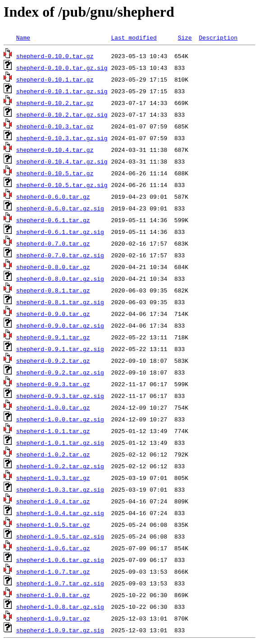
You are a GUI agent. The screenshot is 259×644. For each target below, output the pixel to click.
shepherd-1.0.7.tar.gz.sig (60, 583)
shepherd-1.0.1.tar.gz (53, 431)
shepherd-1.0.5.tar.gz (53, 525)
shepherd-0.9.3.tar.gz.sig (60, 396)
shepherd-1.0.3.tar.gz (53, 478)
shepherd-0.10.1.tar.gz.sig (62, 91)
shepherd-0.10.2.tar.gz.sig (62, 114)
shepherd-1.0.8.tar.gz (53, 595)
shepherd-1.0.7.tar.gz (53, 571)
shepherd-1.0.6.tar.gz (53, 548)
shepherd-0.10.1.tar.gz (55, 79)
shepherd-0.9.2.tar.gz (53, 361)
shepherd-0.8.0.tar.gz (53, 267)
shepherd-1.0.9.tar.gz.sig (60, 630)
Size (185, 37)
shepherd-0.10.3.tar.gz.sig (62, 138)
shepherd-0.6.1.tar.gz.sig (60, 232)
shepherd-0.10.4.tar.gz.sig (62, 161)
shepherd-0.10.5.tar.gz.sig (62, 185)
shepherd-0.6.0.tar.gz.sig (60, 208)
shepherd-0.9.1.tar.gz (53, 337)
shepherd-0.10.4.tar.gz (55, 150)
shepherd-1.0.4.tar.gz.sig (60, 513)
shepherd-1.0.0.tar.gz (53, 407)
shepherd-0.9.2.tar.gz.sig (60, 372)
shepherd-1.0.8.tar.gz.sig (60, 607)
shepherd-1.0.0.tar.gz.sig (60, 419)
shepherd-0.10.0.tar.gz (55, 56)
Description (218, 37)
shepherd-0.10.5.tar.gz (55, 173)
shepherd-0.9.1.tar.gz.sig (60, 349)
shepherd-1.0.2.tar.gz (53, 454)
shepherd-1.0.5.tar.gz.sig (60, 536)
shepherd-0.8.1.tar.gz (53, 290)
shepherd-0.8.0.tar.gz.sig (60, 279)
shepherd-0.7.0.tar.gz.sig (60, 255)
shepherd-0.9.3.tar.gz (53, 384)
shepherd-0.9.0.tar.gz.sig (60, 325)
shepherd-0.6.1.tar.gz (53, 220)
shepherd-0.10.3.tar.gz (55, 126)
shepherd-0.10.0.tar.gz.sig (62, 68)
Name (23, 37)
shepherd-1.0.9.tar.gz (53, 618)
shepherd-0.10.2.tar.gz (55, 103)
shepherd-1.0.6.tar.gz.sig (60, 560)
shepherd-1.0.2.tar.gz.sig (60, 466)
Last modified (134, 37)
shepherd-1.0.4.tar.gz (53, 501)
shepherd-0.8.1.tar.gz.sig (60, 302)
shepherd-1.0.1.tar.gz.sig (60, 443)
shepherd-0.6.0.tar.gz (53, 196)
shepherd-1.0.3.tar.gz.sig (60, 489)
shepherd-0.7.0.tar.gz (53, 243)
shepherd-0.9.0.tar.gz (53, 314)
